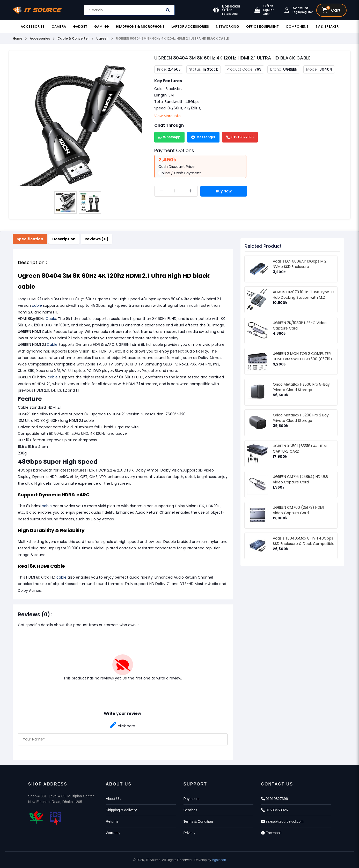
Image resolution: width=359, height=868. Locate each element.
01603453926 (275, 810)
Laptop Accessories (190, 27)
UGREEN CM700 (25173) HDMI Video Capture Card (298, 510)
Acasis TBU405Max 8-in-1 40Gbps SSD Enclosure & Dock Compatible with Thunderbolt (304, 544)
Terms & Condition (198, 821)
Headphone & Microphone (140, 27)
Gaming (102, 27)
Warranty (113, 833)
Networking (228, 27)
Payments (192, 799)
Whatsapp (169, 137)
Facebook (271, 833)
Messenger (203, 137)
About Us (113, 799)
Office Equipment (262, 27)
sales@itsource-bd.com (282, 821)
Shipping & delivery (121, 810)
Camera (59, 27)
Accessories (33, 27)
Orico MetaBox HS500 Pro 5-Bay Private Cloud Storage (301, 387)
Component (297, 27)
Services (191, 810)
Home (17, 38)
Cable (51, 319)
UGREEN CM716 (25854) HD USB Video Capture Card (300, 479)
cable (37, 305)
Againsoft (219, 860)
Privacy (189, 833)
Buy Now (224, 191)
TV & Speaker (327, 27)
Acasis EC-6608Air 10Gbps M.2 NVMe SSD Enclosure (300, 264)
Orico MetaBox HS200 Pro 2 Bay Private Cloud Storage (301, 418)
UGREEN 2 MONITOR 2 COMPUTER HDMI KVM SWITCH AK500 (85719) (302, 356)
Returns (112, 821)
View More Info (167, 116)
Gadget (80, 27)
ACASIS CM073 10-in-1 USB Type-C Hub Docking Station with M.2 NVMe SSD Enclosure (303, 297)
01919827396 (240, 137)
